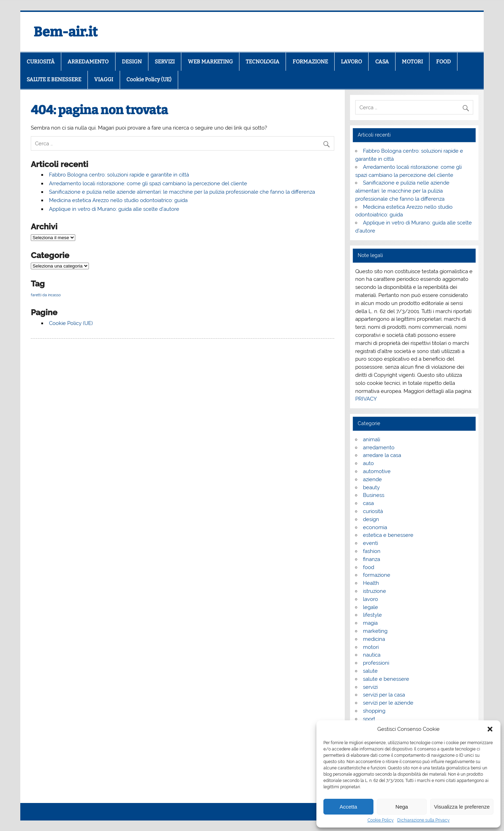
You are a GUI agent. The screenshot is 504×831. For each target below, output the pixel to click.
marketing (375, 631)
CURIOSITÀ (41, 62)
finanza (372, 559)
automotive (377, 471)
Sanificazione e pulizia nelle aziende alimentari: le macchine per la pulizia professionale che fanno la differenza (182, 192)
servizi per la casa (384, 695)
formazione (377, 575)
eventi (370, 543)
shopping (374, 711)
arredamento (379, 448)
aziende (372, 479)
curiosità (373, 511)
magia (370, 623)
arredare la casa (382, 455)
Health (371, 583)
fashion (372, 551)
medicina (374, 639)
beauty (371, 487)
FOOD (443, 62)
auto (368, 463)
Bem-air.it (66, 32)
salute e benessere (386, 679)
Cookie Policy (381, 820)
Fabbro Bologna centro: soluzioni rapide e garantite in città (119, 175)
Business (374, 495)
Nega (402, 807)
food (369, 567)
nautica (372, 655)
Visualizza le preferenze (462, 807)
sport (369, 719)
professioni (376, 663)
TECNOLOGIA (262, 62)
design (371, 519)
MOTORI (412, 62)
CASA (382, 62)
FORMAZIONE (310, 62)
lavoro (370, 599)
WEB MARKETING (210, 62)
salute (370, 671)
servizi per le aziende (388, 703)
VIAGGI (104, 79)
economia (375, 527)
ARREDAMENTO (88, 62)
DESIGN (132, 62)
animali (372, 439)
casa (368, 503)
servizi (370, 687)
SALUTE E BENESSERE (54, 79)
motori (371, 647)
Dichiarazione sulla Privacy (423, 820)
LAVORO (351, 62)
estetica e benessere (388, 535)
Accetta (348, 807)
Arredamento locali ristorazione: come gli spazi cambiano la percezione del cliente (148, 183)
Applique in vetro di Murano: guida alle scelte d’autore (114, 209)
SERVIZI (165, 62)
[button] (490, 729)
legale (370, 607)
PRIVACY (366, 399)
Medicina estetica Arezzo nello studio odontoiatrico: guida (118, 200)
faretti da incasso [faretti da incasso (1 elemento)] (46, 295)
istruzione (374, 591)
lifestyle (372, 615)
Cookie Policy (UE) (149, 79)
